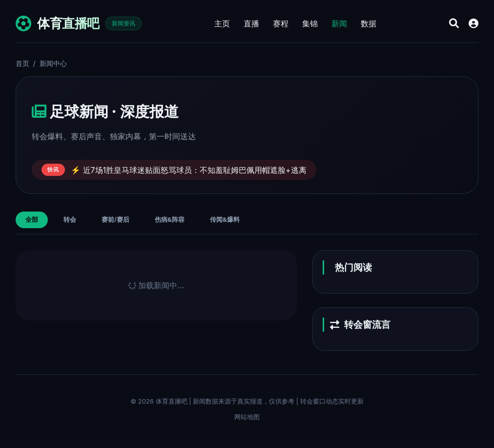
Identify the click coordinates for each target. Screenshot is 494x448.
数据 (369, 23)
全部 (32, 219)
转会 (70, 219)
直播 (251, 23)
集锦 (310, 23)
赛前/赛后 (115, 219)
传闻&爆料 (225, 219)
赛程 (281, 23)
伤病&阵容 (170, 219)
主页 (222, 23)
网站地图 (247, 417)
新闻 (339, 23)
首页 (22, 64)
